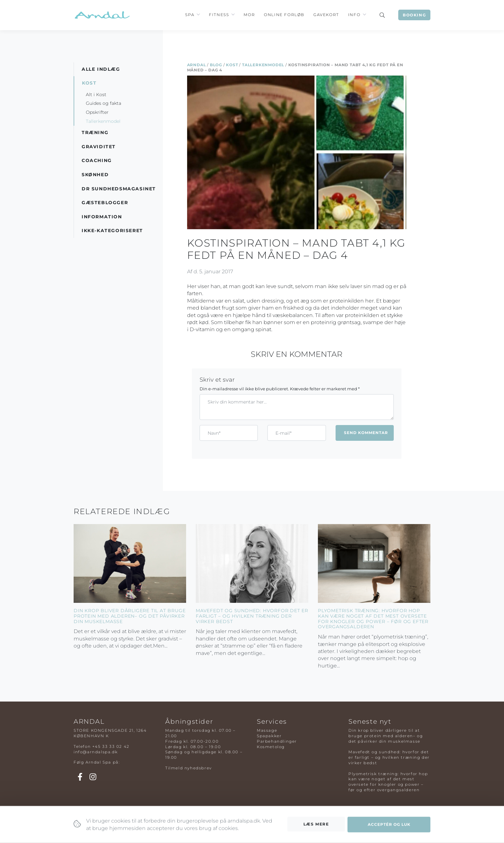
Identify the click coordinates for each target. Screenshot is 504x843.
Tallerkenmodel (263, 65)
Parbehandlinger (277, 741)
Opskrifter (97, 112)
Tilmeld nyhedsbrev (189, 768)
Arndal (197, 65)
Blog (216, 65)
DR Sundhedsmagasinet (119, 189)
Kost (232, 65)
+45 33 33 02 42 (111, 746)
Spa (190, 15)
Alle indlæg (101, 69)
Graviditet (99, 147)
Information (102, 217)
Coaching (97, 160)
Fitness (219, 15)
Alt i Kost (96, 95)
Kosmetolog (271, 747)
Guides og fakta (104, 103)
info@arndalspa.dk (96, 752)
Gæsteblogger (105, 203)
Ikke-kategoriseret (112, 231)
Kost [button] (89, 83)
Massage (267, 730)
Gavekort (326, 15)
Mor (249, 15)
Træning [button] (95, 132)
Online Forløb (284, 15)
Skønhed (95, 175)
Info (354, 15)
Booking (414, 15)
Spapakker (269, 736)
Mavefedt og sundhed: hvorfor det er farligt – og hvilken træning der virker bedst (252, 616)
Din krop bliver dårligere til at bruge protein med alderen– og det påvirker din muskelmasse (130, 616)
